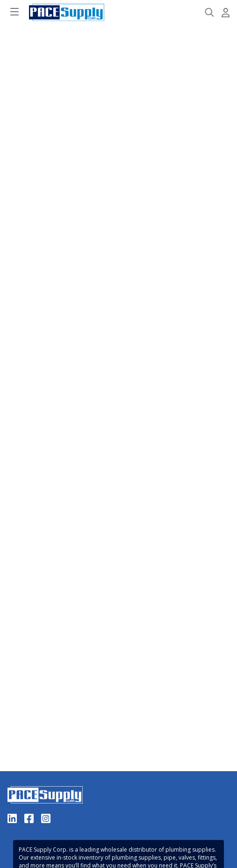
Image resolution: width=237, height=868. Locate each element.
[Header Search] (209, 13)
